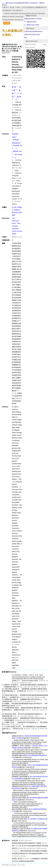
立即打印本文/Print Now (32, 35)
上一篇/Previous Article (32, 25)
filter (19, 223)
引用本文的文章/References (33, 32)
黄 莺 (15, 87)
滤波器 (16, 210)
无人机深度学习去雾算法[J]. (37, 819)
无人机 (14, 207)
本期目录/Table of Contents (33, 19)
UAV (14, 218)
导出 (26, 38)
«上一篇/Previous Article (10, 3)
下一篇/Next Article (30, 22)
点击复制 (7, 23)
